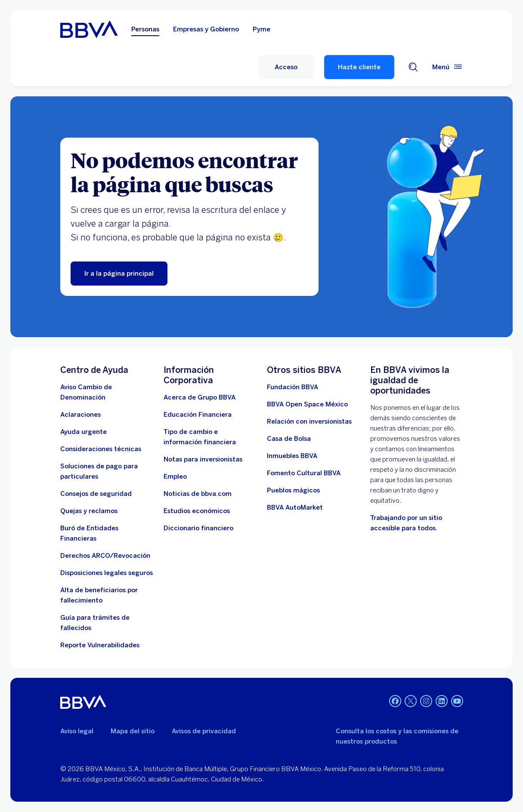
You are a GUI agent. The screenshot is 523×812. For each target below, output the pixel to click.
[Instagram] (426, 702)
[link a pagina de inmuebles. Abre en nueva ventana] (292, 456)
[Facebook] (395, 702)
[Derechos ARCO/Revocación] (105, 556)
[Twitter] (411, 702)
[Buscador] (413, 67)
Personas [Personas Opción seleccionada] (145, 29)
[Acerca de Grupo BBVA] (200, 397)
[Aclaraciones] (80, 415)
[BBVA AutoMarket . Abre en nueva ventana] (295, 507)
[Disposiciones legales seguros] (107, 573)
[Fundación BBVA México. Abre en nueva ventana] (292, 387)
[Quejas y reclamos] (89, 511)
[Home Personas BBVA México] (89, 29)
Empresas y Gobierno (206, 29)
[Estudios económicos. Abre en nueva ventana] (197, 511)
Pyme (261, 29)
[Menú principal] (448, 67)
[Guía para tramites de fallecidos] (107, 623)
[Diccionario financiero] (198, 528)
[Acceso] (286, 67)
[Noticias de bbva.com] (198, 494)
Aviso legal (77, 731)
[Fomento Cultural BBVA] (304, 473)
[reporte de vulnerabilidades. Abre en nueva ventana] (100, 645)
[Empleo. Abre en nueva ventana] (175, 477)
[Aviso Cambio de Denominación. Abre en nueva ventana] (107, 392)
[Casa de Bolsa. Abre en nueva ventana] (289, 439)
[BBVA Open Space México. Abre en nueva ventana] (307, 404)
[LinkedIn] (442, 702)
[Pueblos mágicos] (293, 490)
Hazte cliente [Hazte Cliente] (359, 67)
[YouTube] (457, 702)
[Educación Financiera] (198, 415)
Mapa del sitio (133, 731)
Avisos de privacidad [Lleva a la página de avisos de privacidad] (204, 731)
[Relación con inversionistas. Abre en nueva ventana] (309, 421)
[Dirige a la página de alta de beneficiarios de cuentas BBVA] (107, 595)
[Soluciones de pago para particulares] (107, 471)
